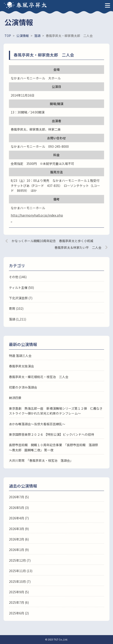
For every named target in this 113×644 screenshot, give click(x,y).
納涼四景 (15, 398)
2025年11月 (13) (21, 571)
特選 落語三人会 (20, 356)
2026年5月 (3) (19, 508)
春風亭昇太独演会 (21, 366)
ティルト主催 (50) (21, 288)
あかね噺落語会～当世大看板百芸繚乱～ (37, 424)
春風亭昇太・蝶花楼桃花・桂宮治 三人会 (39, 377)
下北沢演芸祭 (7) (21, 298)
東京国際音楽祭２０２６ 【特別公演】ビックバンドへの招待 (51, 434)
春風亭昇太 (32, 5)
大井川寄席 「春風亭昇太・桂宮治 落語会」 (41, 460)
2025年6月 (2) (19, 613)
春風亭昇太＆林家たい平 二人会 (78, 247)
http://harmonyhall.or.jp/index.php (37, 215)
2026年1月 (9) (19, 550)
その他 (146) (18, 277)
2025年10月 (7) (20, 581)
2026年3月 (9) (19, 529)
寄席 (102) (16, 308)
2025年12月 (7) (20, 560)
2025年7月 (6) (19, 602)
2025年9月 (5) (19, 592)
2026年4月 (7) (19, 518)
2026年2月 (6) (19, 539)
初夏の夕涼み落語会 (23, 387)
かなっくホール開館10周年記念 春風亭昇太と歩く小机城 (52, 241)
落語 (12, 319)
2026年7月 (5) (19, 497)
